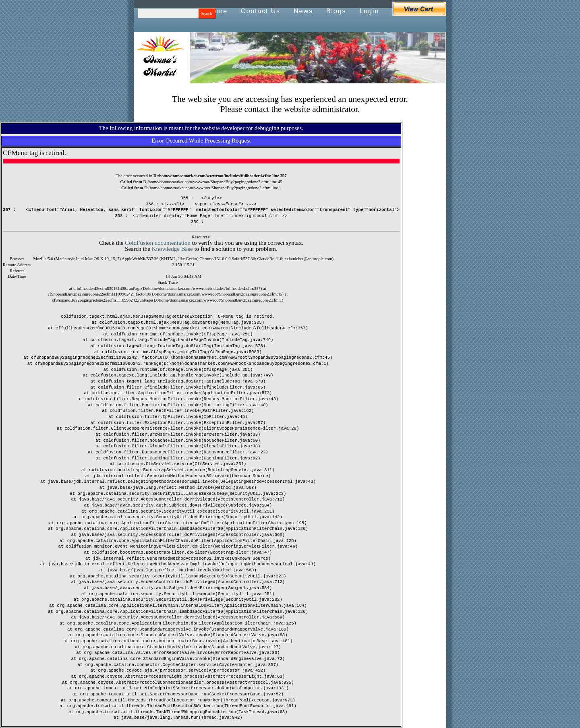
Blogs (336, 11)
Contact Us (261, 11)
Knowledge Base (172, 249)
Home (217, 11)
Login (369, 11)
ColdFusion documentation (158, 243)
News (303, 11)
